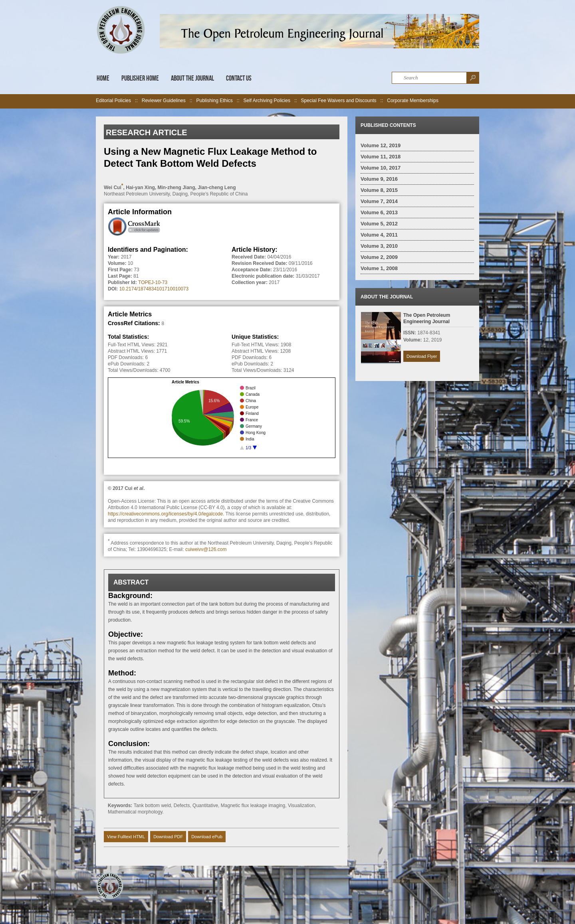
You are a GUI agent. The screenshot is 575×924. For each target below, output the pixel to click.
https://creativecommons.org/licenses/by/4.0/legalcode (165, 514)
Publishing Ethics (214, 101)
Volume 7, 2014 (379, 201)
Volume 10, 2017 (381, 168)
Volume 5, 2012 (379, 224)
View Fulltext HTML (126, 837)
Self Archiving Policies (267, 101)
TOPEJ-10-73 (153, 282)
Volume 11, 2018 (381, 157)
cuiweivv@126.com (206, 549)
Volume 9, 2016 (379, 179)
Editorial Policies (113, 101)
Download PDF (168, 837)
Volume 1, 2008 (379, 268)
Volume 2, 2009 (379, 257)
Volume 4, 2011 (379, 235)
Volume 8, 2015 (379, 190)
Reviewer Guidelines (164, 101)
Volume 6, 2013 (379, 212)
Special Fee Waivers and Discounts (339, 101)
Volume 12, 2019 (381, 145)
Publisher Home (140, 78)
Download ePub (207, 837)
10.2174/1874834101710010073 (154, 289)
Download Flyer (422, 356)
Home (103, 78)
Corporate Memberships (413, 101)
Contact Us (239, 78)
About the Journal (192, 78)
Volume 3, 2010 (379, 246)
